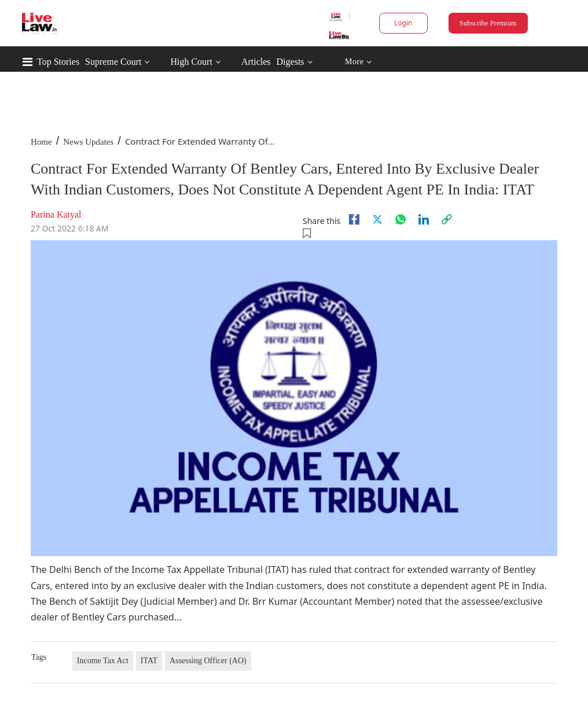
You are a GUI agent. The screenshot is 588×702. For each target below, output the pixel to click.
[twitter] (377, 219)
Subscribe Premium (488, 23)
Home (41, 142)
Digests (291, 62)
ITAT (149, 661)
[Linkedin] (424, 219)
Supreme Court (113, 62)
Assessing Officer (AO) (208, 661)
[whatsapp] (400, 219)
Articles (256, 62)
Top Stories (58, 62)
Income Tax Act (103, 661)
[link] (447, 219)
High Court (191, 62)
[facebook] (354, 219)
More (359, 62)
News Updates (88, 142)
